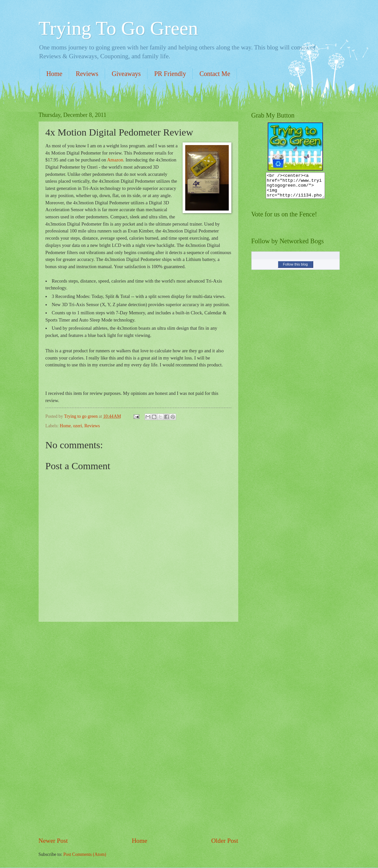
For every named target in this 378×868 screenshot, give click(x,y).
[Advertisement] (138, 729)
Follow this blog (296, 269)
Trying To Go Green (118, 28)
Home (54, 74)
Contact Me (215, 74)
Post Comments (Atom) (85, 854)
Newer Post (53, 841)
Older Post (225, 841)
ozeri (78, 426)
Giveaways (126, 74)
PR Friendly (170, 74)
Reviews (87, 74)
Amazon (115, 160)
